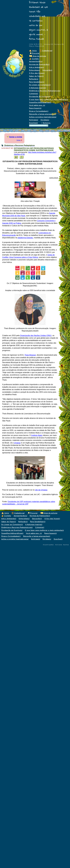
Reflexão (34, 79)
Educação (47, 70)
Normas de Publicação (39, 64)
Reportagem (35, 108)
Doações (33, 123)
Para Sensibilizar (37, 82)
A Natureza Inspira (37, 88)
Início (33, 51)
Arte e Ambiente (36, 67)
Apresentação (36, 61)
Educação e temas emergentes (43, 114)
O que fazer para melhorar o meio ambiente (48, 99)
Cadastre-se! (46, 51)
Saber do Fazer (36, 76)
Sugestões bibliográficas (40, 102)
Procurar (34, 53)
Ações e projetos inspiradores (43, 117)
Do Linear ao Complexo (40, 85)
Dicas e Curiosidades (39, 111)
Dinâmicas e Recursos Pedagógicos (45, 91)
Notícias (34, 120)
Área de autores (38, 56)
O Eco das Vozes (37, 73)
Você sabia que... (37, 105)
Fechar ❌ (19, 140)
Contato (34, 59)
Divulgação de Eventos (40, 96)
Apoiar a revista (16, 137)
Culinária (34, 94)
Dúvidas (45, 120)
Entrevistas (34, 70)
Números (47, 123)
